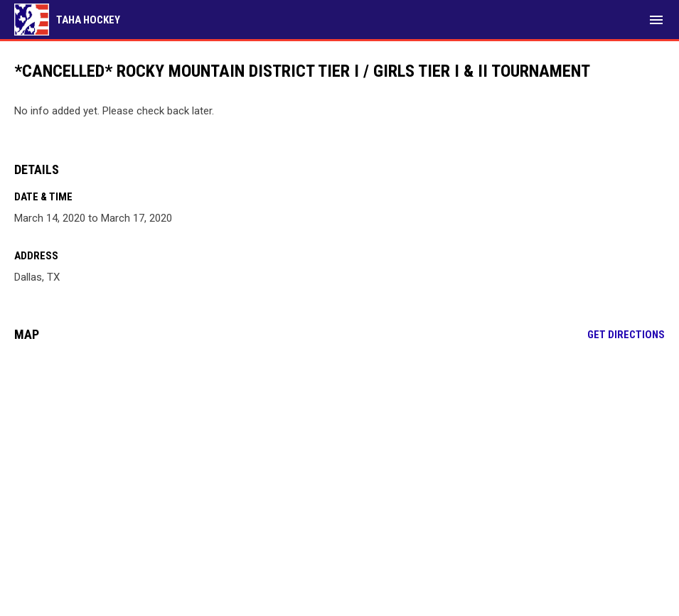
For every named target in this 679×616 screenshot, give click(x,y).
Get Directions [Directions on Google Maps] (626, 335)
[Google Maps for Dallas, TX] (339, 462)
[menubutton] (656, 20)
